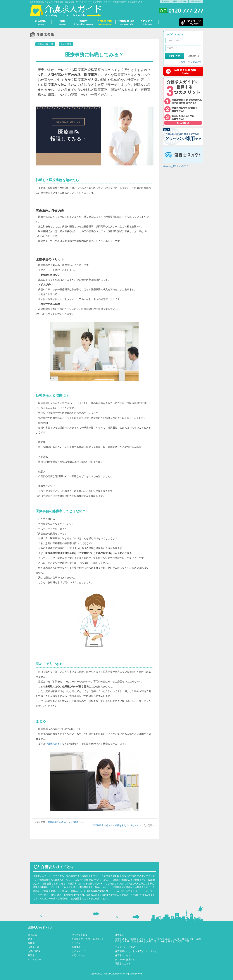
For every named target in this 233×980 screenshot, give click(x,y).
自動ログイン (194, 56)
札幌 (141, 941)
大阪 (191, 939)
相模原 (133, 939)
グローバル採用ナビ (125, 960)
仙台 (134, 941)
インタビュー (35, 960)
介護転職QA (34, 951)
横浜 (125, 939)
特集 (30, 939)
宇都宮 (159, 939)
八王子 (142, 939)
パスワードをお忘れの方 (190, 62)
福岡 (199, 939)
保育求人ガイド (123, 955)
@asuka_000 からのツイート (178, 166)
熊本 (170, 941)
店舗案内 (165, 1)
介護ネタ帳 (34, 947)
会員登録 (76, 947)
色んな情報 (66, 44)
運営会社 (120, 935)
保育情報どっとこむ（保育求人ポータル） (136, 951)
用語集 (31, 955)
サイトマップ (78, 951)
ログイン (76, 943)
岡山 (156, 941)
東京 (117, 939)
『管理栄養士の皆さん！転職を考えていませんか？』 (117, 825)
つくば (176, 939)
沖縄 (149, 941)
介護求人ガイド (54, 744)
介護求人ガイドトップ (40, 927)
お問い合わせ (196, 1)
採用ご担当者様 (180, 1)
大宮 (151, 939)
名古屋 (126, 941)
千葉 (187, 941)
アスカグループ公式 (125, 947)
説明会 (31, 943)
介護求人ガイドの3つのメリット (88, 939)
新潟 (184, 939)
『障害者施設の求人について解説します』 (66, 822)
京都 (163, 941)
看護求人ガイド (123, 964)
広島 (117, 941)
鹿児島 (179, 941)
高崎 (168, 939)
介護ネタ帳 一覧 (45, 44)
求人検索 (32, 935)
